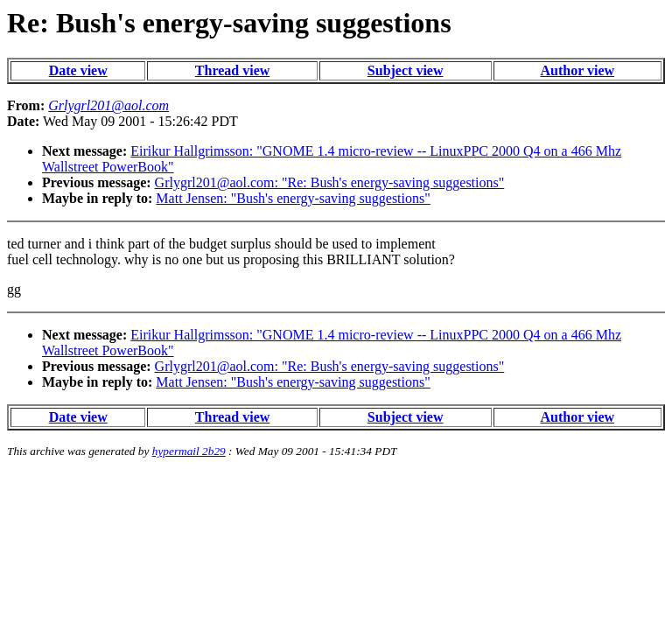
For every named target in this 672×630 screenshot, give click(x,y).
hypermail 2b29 (189, 451)
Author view (578, 70)
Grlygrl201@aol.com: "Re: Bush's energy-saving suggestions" (330, 182)
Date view (78, 70)
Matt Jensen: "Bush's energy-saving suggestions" (293, 198)
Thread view (232, 70)
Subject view (406, 70)
